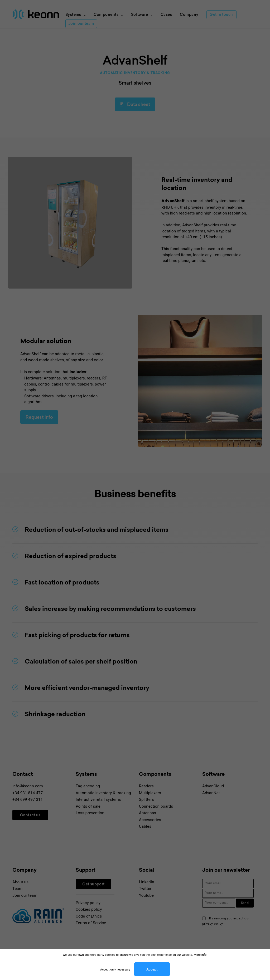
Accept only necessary (115, 970)
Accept (152, 970)
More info (200, 955)
